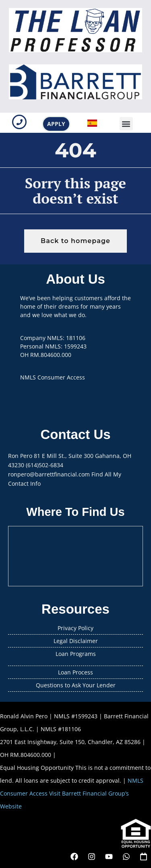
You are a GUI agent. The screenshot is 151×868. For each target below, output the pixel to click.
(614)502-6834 (44, 465)
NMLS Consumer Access (53, 377)
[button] (126, 124)
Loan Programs (76, 654)
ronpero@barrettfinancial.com (49, 474)
